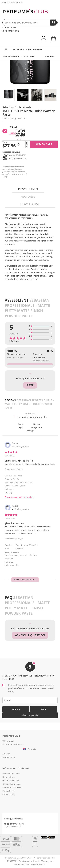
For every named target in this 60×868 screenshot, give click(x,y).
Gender (37, 424)
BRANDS (50, 56)
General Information (11, 784)
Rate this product (25, 580)
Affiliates (6, 754)
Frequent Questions (11, 774)
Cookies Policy (9, 794)
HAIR (28, 49)
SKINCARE (18, 49)
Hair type (30, 431)
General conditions (11, 781)
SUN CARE (29, 56)
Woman (16, 709)
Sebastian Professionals (17, 107)
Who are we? (8, 741)
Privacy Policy (8, 791)
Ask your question (30, 635)
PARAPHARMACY (12, 56)
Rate (30, 385)
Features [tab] (28, 197)
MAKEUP (38, 49)
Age (21, 427)
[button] (30, 749)
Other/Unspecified (30, 715)
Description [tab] (28, 189)
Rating (21, 424)
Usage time (37, 427)
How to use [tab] (30, 204)
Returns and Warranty (12, 787)
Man (44, 709)
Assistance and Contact (13, 2)
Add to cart (44, 144)
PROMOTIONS (11, 31)
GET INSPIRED (9, 28)
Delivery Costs (9, 777)
